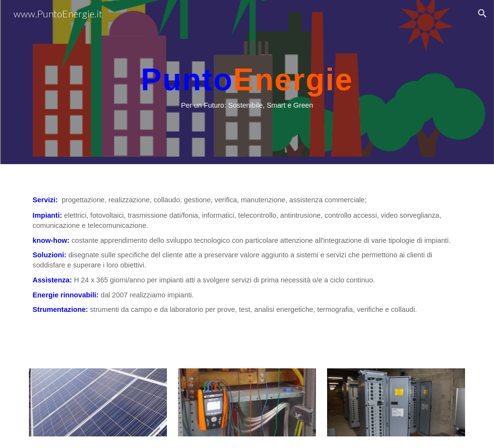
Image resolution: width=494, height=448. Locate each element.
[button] (482, 14)
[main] (247, 82)
